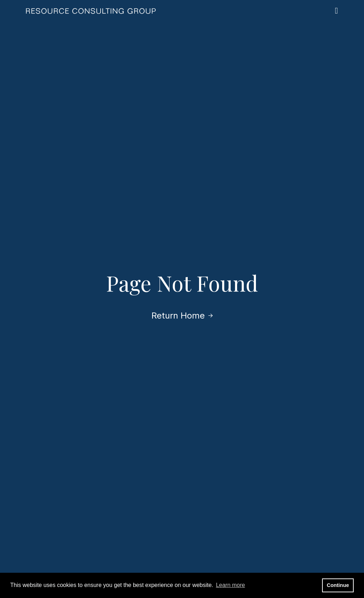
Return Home (182, 316)
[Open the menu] (336, 11)
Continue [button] (338, 585)
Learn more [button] (230, 585)
